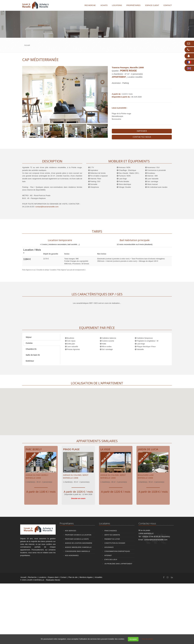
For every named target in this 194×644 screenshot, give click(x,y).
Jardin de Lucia (148, 449)
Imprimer (142, 131)
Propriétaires (133, 5)
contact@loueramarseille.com (47, 207)
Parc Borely (34, 449)
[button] (97, 409)
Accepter (133, 639)
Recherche (90, 5)
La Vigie (105, 449)
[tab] (60, 242)
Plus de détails (147, 639)
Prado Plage (71, 449)
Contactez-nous (142, 137)
